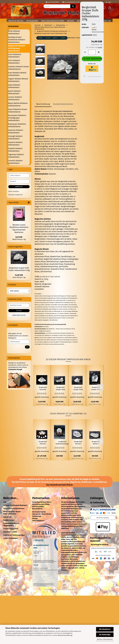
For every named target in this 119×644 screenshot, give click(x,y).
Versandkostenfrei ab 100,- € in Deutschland (77, 2)
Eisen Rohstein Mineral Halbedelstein (17, 74)
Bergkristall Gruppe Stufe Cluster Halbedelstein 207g (61, 389)
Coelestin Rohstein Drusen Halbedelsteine (19, 68)
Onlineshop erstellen (52, 590)
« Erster (40, 38)
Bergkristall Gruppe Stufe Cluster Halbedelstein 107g (78, 389)
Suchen (19, 311)
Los (27, 347)
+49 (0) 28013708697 (53, 2)
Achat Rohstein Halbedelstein (14, 32)
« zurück (48, 38)
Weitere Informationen (105, 639)
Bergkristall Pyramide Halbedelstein (43, 389)
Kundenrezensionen (63, 104)
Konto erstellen (14, 191)
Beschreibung (43, 104)
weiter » (56, 38)
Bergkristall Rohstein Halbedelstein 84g (78, 443)
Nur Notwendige (105, 635)
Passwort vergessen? (16, 195)
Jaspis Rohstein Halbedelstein (14, 86)
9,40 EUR (19, 237)
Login (108, 2)
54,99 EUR (19, 275)
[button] (110, 8)
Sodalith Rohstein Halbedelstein (15, 150)
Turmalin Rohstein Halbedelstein (15, 162)
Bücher (70, 21)
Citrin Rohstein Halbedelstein (14, 62)
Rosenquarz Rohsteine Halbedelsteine (17, 125)
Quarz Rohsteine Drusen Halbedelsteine (18, 111)
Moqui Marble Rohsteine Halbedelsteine (18, 104)
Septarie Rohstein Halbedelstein (15, 144)
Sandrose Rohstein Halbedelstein (16, 131)
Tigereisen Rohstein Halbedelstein (16, 156)
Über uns (107, 21)
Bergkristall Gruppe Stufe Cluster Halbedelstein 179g (96, 389)
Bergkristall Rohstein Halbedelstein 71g (96, 443)
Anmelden (19, 187)
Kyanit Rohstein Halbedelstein (14, 92)
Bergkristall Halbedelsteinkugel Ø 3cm (62, 443)
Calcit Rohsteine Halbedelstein (15, 56)
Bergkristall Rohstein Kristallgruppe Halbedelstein (17, 48)
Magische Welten (16, 21)
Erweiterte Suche (19, 315)
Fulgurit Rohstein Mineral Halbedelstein (18, 80)
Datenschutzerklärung (65, 635)
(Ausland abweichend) (98, 32)
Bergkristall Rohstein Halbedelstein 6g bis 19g (43, 443)
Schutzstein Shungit (15, 370)
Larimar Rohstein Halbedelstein (15, 98)
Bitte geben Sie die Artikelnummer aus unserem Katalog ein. (18, 336)
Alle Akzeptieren (105, 629)
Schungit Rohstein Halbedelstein (15, 137)
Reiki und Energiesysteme (53, 21)
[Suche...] (73, 6)
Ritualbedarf (32, 21)
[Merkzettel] (104, 8)
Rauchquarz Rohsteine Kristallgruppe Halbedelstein (17, 118)
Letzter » (63, 38)
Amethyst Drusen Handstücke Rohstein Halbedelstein (17, 40)
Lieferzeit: (85, 27)
